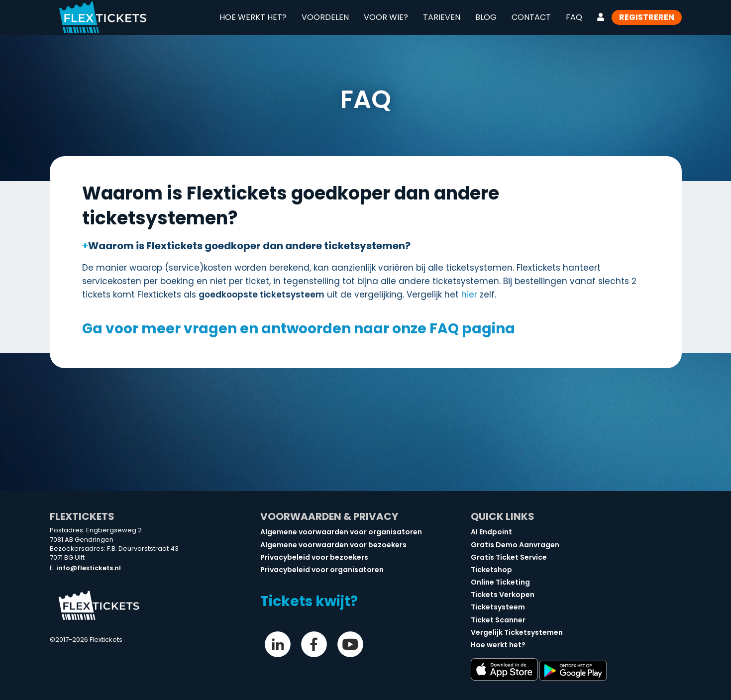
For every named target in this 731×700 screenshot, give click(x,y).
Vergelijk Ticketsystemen (517, 632)
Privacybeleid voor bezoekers (314, 557)
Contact (531, 17)
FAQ (574, 17)
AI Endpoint (491, 532)
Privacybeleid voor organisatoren (322, 570)
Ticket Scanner (498, 620)
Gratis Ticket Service (509, 557)
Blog (486, 17)
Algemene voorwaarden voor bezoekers (333, 545)
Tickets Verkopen (503, 595)
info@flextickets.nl (89, 568)
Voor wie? (386, 17)
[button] (366, 246)
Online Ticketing (500, 582)
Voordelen (325, 17)
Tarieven (442, 17)
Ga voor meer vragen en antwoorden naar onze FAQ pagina (299, 329)
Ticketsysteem (498, 607)
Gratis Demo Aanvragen (515, 545)
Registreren (647, 17)
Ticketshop (491, 570)
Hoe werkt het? (253, 17)
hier (469, 295)
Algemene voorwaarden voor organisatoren (341, 532)
